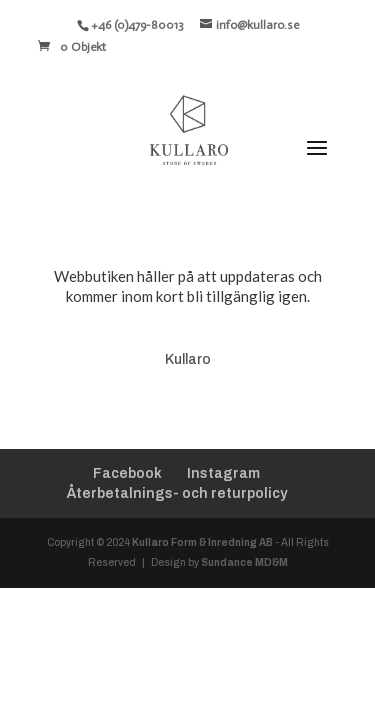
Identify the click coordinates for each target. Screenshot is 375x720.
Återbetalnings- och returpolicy (177, 493)
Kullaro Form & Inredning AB (202, 542)
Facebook (127, 473)
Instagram (223, 473)
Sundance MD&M (244, 562)
